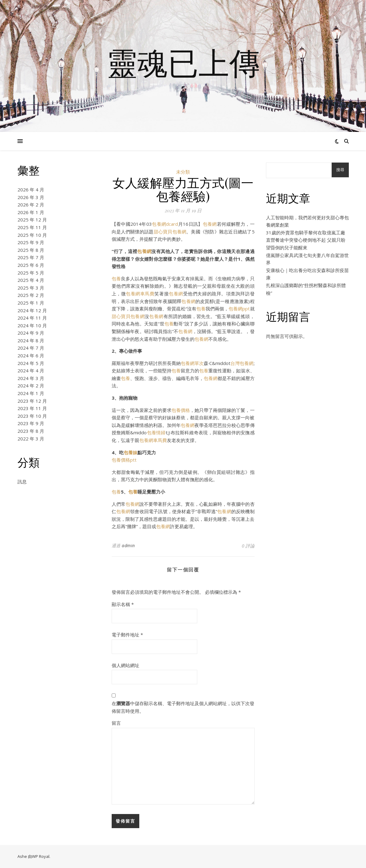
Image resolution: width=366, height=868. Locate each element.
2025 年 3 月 (31, 288)
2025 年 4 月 (31, 280)
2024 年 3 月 (31, 378)
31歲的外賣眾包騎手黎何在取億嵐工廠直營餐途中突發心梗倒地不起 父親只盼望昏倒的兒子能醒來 (306, 240)
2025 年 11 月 (32, 227)
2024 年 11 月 (32, 318)
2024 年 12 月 (32, 310)
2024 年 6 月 (31, 355)
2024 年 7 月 (31, 348)
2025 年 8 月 (31, 250)
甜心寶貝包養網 (170, 232)
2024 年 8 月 (31, 340)
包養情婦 (156, 432)
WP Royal (41, 856)
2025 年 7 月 (31, 257)
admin (128, 545)
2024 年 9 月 (31, 333)
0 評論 (248, 546)
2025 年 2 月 (31, 295)
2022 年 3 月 (31, 439)
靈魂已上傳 (183, 62)
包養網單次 (192, 363)
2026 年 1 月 (31, 212)
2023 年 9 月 (31, 423)
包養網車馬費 (140, 294)
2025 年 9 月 (31, 242)
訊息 (22, 482)
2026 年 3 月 (31, 197)
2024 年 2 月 (31, 386)
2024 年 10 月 (32, 325)
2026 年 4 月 (31, 190)
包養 (116, 278)
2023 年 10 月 (32, 416)
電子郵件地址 (127, 635)
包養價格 (181, 410)
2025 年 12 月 (32, 220)
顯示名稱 (123, 604)
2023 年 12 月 (32, 401)
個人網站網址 (125, 665)
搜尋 (340, 170)
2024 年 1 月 (31, 393)
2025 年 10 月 (32, 235)
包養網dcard (165, 224)
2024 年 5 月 (31, 363)
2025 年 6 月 (31, 265)
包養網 (210, 224)
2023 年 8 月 (31, 431)
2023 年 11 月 (32, 408)
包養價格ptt (124, 460)
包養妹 (131, 452)
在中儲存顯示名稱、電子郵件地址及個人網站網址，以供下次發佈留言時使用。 (183, 707)
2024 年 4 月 (31, 371)
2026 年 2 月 (31, 205)
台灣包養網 (242, 363)
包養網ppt (239, 309)
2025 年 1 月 (31, 303)
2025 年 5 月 (31, 273)
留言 (116, 723)
